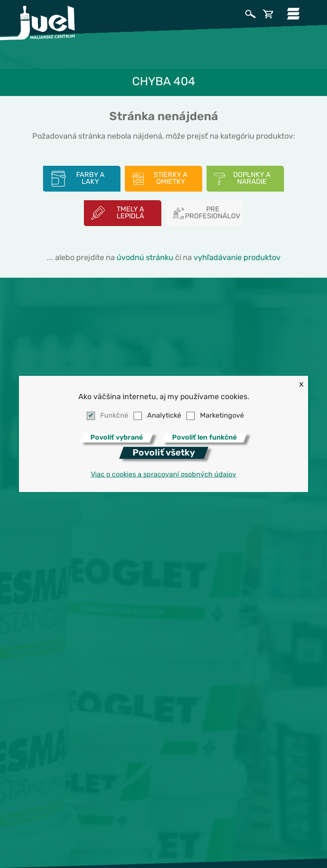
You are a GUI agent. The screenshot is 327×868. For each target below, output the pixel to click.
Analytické (164, 416)
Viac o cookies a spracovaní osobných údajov (163, 475)
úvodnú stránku (145, 258)
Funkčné (114, 416)
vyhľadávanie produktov (237, 258)
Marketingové (222, 416)
